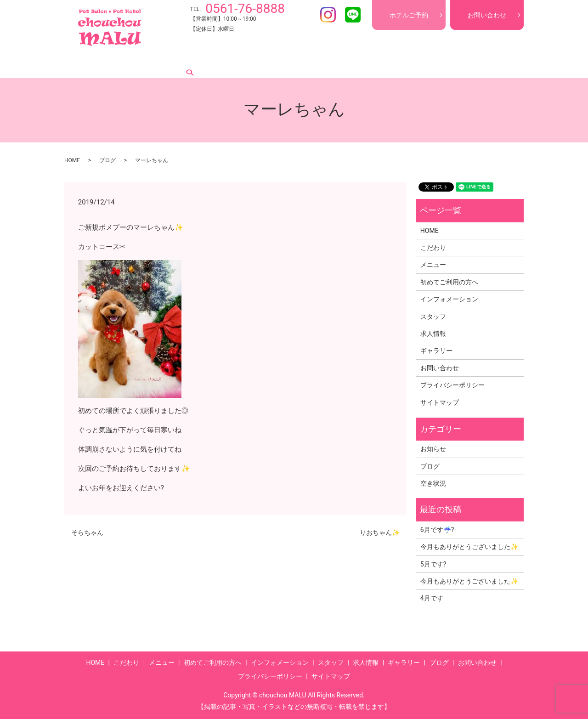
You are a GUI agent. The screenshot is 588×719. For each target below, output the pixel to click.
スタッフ (343, 64)
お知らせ (433, 449)
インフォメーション (288, 64)
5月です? (433, 564)
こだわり (124, 64)
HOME (89, 64)
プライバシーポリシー (452, 385)
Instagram (328, 15)
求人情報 (381, 64)
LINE (353, 15)
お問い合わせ (487, 15)
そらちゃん (87, 532)
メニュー (163, 64)
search (491, 64)
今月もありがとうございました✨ (469, 547)
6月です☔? (437, 530)
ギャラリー (423, 64)
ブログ (462, 64)
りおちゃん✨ (380, 532)
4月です (432, 598)
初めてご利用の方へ (217, 64)
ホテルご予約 (409, 15)
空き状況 (433, 483)
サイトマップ (440, 402)
